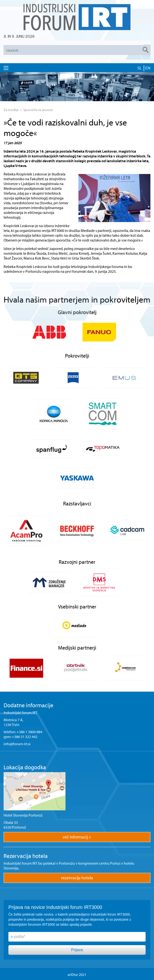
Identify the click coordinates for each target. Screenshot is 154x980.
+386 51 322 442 (25, 737)
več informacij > (77, 837)
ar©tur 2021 (77, 974)
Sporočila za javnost (38, 110)
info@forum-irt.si (17, 744)
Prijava (77, 950)
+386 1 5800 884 (29, 732)
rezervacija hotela (77, 878)
